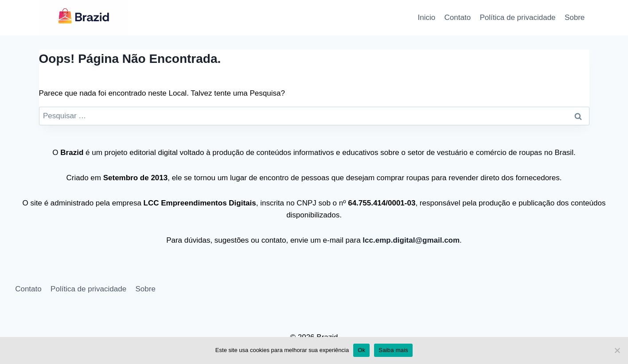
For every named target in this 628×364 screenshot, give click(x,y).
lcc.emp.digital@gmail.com (410, 240)
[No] (617, 350)
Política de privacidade (518, 17)
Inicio (427, 17)
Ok (361, 350)
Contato (458, 17)
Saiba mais (393, 350)
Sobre (575, 17)
